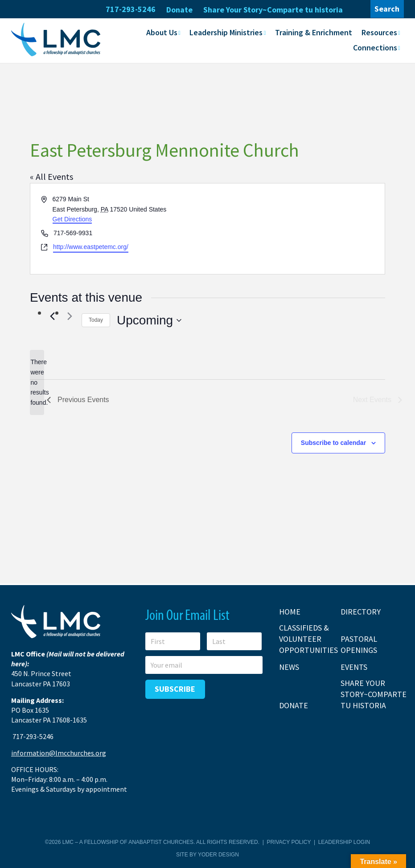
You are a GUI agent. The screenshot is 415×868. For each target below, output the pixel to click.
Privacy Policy (289, 842)
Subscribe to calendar (333, 443)
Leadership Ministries (226, 32)
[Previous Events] (52, 316)
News (289, 667)
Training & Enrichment (314, 32)
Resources (379, 32)
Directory (361, 611)
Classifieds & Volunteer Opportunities (308, 638)
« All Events (51, 177)
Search (387, 9)
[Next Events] (70, 316)
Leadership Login (344, 842)
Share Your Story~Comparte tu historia (273, 10)
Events (354, 667)
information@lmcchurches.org (59, 752)
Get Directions (72, 219)
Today (96, 320)
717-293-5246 (131, 9)
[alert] (37, 382)
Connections (375, 48)
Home (290, 611)
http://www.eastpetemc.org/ (91, 246)
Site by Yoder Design (207, 854)
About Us (162, 32)
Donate (179, 10)
